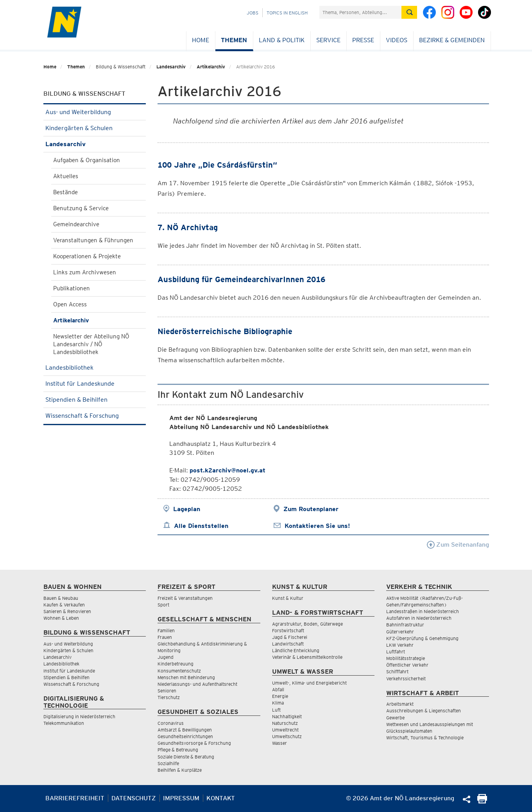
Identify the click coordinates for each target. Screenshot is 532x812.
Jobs (253, 13)
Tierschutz (169, 697)
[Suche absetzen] (409, 12)
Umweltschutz (287, 736)
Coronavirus (171, 723)
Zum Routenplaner (311, 509)
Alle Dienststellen (201, 526)
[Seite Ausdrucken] (482, 801)
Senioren (167, 691)
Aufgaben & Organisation (87, 160)
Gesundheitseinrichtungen (185, 736)
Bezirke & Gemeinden (452, 40)
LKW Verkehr (400, 645)
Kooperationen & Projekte (87, 256)
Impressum (181, 798)
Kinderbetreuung (176, 664)
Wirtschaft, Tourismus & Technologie (425, 738)
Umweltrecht (285, 730)
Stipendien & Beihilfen (95, 400)
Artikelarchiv (211, 67)
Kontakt (221, 798)
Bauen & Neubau (61, 598)
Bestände (65, 192)
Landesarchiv (171, 67)
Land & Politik (282, 40)
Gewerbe (395, 718)
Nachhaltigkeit (287, 716)
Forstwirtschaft (288, 630)
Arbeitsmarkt (400, 704)
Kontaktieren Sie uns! (317, 526)
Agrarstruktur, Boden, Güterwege (307, 624)
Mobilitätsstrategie (406, 658)
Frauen (165, 637)
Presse (363, 40)
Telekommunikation (64, 723)
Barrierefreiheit (75, 798)
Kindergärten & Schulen (95, 128)
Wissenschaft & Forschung (95, 416)
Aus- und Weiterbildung (95, 112)
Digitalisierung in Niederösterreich (79, 716)
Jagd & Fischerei (290, 637)
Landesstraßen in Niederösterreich (423, 611)
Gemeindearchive (76, 224)
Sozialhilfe (168, 763)
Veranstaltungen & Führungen (93, 240)
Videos (397, 40)
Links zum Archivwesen (85, 272)
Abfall (278, 689)
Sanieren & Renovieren (67, 611)
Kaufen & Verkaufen (64, 605)
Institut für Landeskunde (95, 384)
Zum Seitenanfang (458, 545)
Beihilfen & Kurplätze (180, 770)
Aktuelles (66, 176)
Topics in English (287, 13)
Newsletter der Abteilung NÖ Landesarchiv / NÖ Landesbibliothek (91, 344)
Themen (234, 40)
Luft (276, 710)
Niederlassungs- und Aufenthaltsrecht (197, 684)
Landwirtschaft (288, 644)
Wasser (279, 743)
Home (201, 40)
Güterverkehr (400, 632)
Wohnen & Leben (61, 618)
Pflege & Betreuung (178, 750)
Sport (163, 605)
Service (328, 40)
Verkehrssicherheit (406, 679)
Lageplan (187, 509)
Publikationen (72, 288)
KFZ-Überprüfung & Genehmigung (422, 638)
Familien (166, 630)
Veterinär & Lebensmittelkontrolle (307, 657)
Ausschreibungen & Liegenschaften (424, 711)
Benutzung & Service (81, 208)
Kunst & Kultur (288, 598)
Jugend (166, 657)
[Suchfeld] (360, 12)
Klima (278, 703)
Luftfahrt (396, 652)
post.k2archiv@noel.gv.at (227, 470)
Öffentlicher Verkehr (407, 665)
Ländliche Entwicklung (296, 650)
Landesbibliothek (95, 368)
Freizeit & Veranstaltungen (185, 598)
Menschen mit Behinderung (186, 677)
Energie (280, 696)
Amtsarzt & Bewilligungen (185, 730)
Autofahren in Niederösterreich (419, 618)
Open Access (70, 304)
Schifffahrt (397, 672)
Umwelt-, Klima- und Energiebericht (309, 683)
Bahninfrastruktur (405, 625)
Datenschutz (134, 798)
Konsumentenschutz (179, 671)
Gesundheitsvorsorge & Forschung (194, 743)
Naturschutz (285, 723)
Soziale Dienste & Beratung (186, 757)
